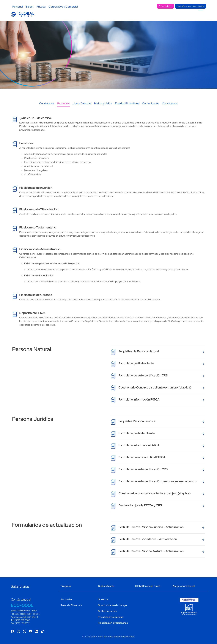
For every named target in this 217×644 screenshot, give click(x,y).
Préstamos (115, 17)
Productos (64, 106)
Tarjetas (134, 17)
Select (30, 7)
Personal (18, 7)
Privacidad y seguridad (111, 617)
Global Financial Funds (148, 586)
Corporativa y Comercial (63, 7)
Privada (41, 7)
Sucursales (149, 7)
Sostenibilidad (109, 7)
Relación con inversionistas (113, 623)
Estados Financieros (127, 106)
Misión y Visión (103, 106)
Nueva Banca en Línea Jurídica (191, 6)
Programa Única (194, 17)
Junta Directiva (82, 106)
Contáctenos (170, 106)
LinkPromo (173, 17)
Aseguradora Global (184, 586)
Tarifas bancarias (107, 611)
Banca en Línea (165, 6)
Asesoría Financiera (71, 605)
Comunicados (151, 106)
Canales (153, 17)
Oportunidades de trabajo (112, 605)
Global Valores (106, 586)
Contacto (130, 7)
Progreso (66, 586)
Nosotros (103, 599)
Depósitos (94, 17)
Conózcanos (47, 106)
